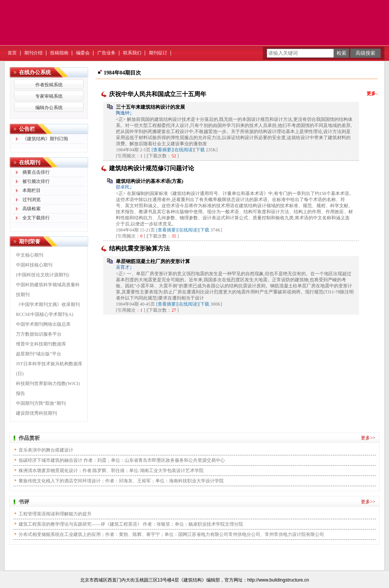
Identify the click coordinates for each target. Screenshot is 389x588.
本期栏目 (32, 190)
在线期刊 (30, 162)
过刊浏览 (32, 200)
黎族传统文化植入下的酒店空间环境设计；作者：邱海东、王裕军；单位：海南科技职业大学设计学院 (121, 481)
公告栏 (27, 129)
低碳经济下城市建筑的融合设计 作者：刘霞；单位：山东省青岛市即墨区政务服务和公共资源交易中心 (122, 460)
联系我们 (132, 53)
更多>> (368, 438)
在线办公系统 (35, 72)
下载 (200, 150)
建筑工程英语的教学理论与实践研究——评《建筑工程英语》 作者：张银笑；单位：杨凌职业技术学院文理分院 (131, 524)
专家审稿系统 (49, 96)
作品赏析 (29, 438)
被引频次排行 (36, 181)
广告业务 (106, 53)
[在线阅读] (183, 150)
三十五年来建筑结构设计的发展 (150, 107)
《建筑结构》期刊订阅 (45, 139)
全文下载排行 (36, 218)
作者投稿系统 (49, 85)
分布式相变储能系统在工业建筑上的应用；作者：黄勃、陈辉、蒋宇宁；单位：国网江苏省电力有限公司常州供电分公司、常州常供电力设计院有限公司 (171, 534)
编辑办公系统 (49, 108)
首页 (12, 53)
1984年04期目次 (122, 73)
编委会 (83, 53)
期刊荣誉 (30, 242)
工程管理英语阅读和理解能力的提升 (55, 514)
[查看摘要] (162, 150)
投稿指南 (59, 53)
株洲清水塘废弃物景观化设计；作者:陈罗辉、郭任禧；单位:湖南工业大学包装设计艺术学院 (111, 471)
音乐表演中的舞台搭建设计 (46, 450)
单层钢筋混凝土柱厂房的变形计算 (153, 261)
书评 (24, 502)
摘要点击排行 (36, 172)
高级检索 (32, 209)
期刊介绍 (33, 53)
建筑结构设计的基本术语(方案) (150, 181)
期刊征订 (158, 53)
